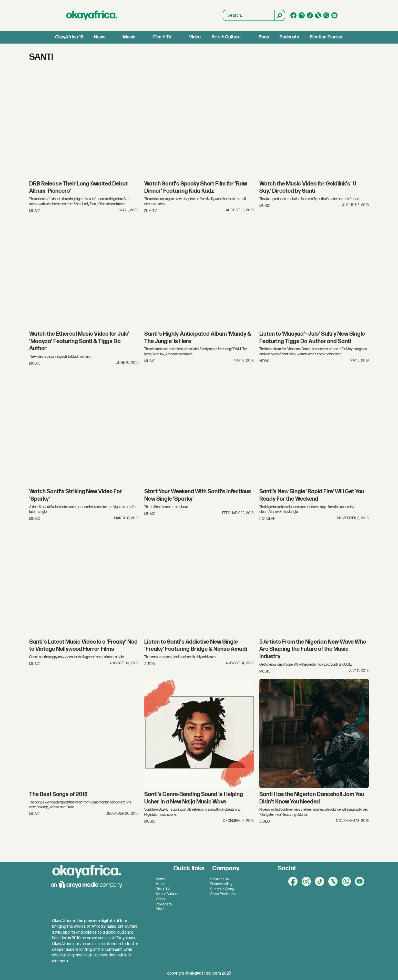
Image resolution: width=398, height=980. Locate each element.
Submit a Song (222, 889)
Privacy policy (221, 884)
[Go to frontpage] (92, 15)
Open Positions (223, 894)
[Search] (280, 15)
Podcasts (289, 37)
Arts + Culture (226, 37)
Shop (264, 37)
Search (223, 10)
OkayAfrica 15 (69, 37)
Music (129, 37)
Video (195, 37)
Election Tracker (326, 37)
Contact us (219, 879)
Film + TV (162, 37)
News (100, 37)
